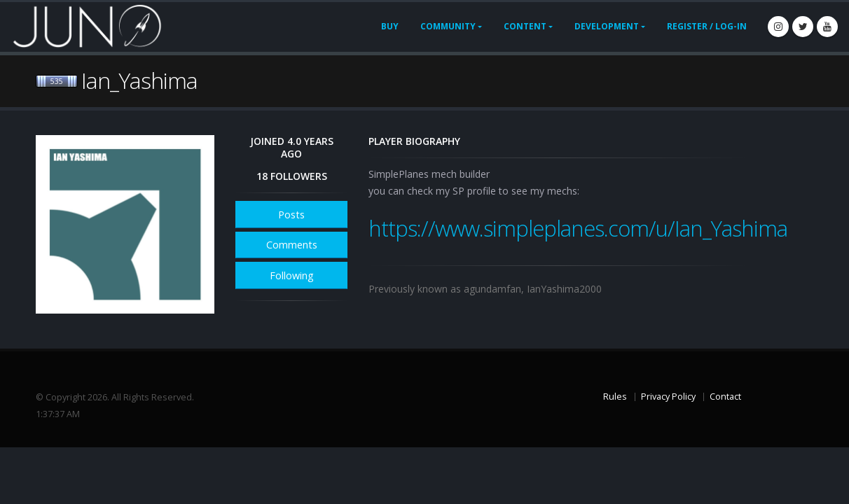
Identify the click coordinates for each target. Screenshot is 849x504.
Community (448, 26)
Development (607, 26)
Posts (291, 215)
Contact (725, 397)
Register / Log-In (707, 26)
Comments (292, 245)
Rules (615, 397)
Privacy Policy (668, 397)
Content (525, 26)
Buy (390, 26)
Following (292, 275)
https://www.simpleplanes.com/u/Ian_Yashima (578, 228)
